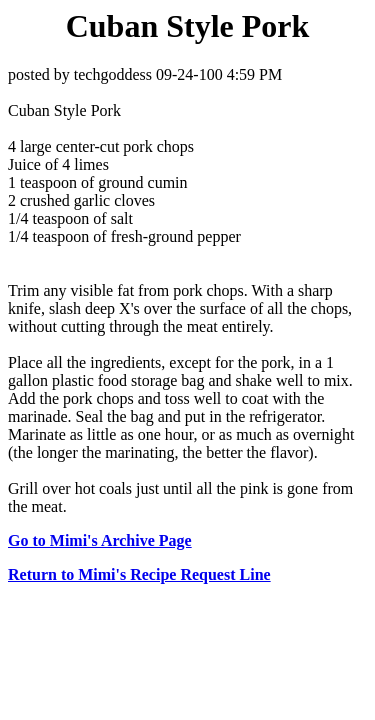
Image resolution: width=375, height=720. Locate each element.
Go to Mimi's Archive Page (100, 540)
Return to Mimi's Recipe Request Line (139, 574)
